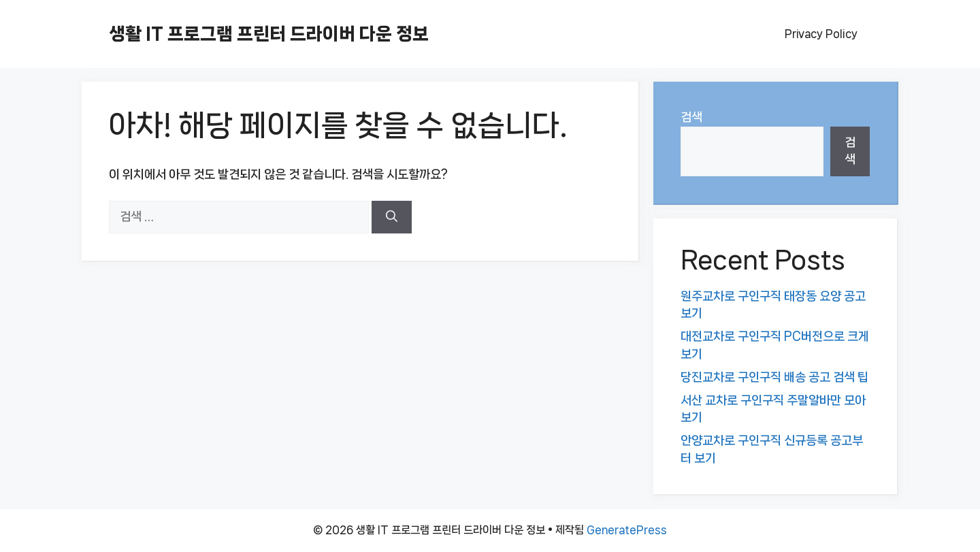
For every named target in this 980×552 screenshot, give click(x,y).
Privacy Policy (821, 34)
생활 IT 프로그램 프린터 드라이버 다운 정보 (269, 34)
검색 (691, 117)
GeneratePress (627, 530)
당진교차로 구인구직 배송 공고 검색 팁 (774, 377)
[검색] (392, 217)
